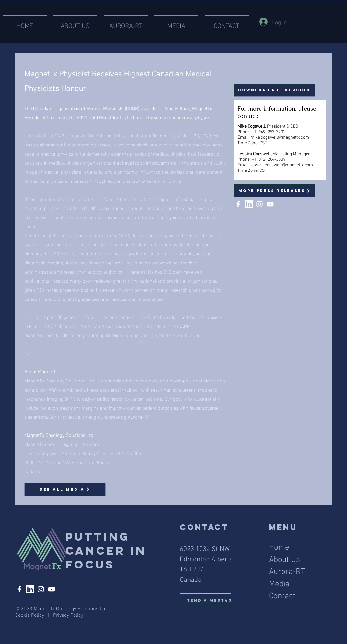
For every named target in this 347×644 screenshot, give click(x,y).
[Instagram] (260, 204)
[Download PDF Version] (275, 90)
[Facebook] (238, 204)
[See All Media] (65, 489)
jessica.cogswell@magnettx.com (282, 165)
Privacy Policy (68, 615)
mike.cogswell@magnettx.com (280, 138)
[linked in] (249, 204)
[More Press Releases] (275, 191)
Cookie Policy (30, 615)
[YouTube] (270, 204)
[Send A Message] (214, 600)
